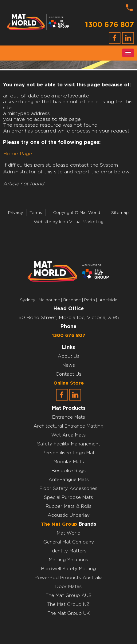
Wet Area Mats (68, 435)
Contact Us (68, 374)
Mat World (69, 533)
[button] (128, 53)
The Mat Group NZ (68, 604)
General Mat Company (69, 542)
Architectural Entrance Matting (68, 426)
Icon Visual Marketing (81, 222)
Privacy (16, 213)
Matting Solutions (68, 560)
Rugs (80, 471)
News (69, 365)
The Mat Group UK (69, 613)
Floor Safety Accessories (68, 489)
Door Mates (68, 587)
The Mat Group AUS (69, 596)
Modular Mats (69, 462)
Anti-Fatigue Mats (69, 480)
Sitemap (120, 213)
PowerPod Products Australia (69, 578)
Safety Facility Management (69, 444)
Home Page (18, 154)
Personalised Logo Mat (68, 453)
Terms (36, 213)
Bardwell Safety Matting (68, 569)
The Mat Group (59, 524)
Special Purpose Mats (68, 498)
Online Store (69, 383)
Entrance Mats (69, 417)
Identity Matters (68, 551)
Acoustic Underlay (69, 515)
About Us (69, 356)
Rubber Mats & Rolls (69, 506)
